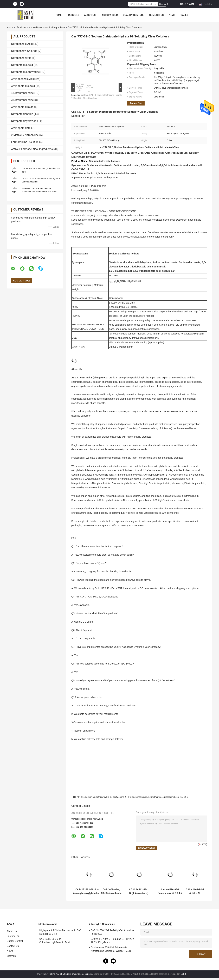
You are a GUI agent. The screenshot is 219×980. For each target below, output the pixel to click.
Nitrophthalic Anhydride (25, 72)
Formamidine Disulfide (25, 142)
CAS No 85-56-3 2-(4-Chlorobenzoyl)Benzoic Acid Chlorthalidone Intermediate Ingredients (61, 941)
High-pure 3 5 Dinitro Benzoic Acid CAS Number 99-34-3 (60, 932)
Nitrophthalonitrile (22, 114)
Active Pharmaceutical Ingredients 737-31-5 (168, 797)
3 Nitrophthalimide (22, 100)
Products (73, 15)
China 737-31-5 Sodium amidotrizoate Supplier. (72, 974)
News (172, 15)
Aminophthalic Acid (23, 86)
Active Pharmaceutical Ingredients (47, 28)
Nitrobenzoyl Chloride (24, 51)
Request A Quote (186, 4)
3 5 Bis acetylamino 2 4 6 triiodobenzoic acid (127, 797)
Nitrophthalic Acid (22, 65)
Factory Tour (109, 15)
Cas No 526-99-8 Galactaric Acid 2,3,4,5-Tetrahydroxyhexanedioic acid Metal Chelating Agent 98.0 (170, 891)
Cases (184, 15)
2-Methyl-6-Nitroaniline (25, 135)
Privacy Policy (42, 974)
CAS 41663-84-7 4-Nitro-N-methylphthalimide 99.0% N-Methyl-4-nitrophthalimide (195, 891)
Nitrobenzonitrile (21, 58)
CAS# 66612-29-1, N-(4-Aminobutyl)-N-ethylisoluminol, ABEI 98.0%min (139, 891)
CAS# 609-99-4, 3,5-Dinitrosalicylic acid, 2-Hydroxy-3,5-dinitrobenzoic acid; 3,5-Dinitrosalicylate (111, 891)
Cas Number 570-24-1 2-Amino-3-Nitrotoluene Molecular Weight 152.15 (111, 949)
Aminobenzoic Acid (23, 79)
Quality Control (133, 15)
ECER (183, 974)
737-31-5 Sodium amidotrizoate (91, 797)
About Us (90, 15)
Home (58, 15)
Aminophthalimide (22, 107)
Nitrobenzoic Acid (22, 44)
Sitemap (11, 956)
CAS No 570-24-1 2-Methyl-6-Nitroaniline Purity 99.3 (112, 932)
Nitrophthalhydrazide (24, 121)
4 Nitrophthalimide (22, 93)
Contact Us (156, 15)
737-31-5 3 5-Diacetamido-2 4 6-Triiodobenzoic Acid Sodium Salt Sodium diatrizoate (40, 192)
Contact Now (136, 103)
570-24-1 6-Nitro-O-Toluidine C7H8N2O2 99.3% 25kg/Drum (112, 941)
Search (163, 4)
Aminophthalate (21, 128)
